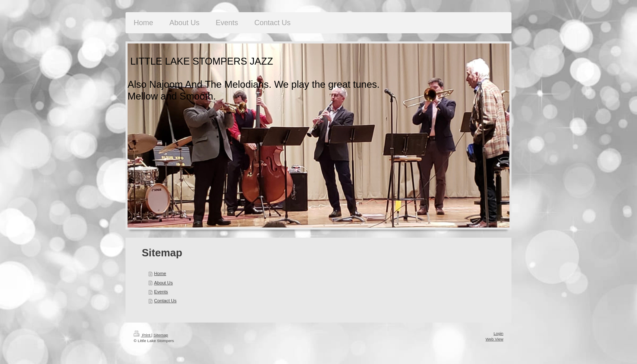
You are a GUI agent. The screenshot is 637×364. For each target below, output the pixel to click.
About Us (163, 283)
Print (143, 335)
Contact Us (165, 301)
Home (160, 273)
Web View (494, 339)
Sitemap (161, 335)
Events (161, 292)
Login (498, 333)
